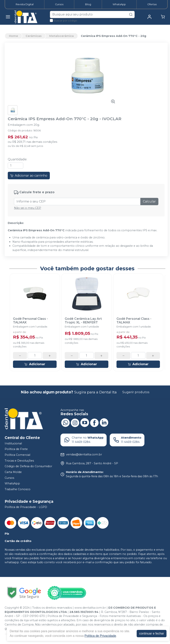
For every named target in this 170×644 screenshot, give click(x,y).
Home (13, 36)
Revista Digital (25, 4)
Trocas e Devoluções (19, 461)
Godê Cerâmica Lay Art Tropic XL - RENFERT (83, 321)
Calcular (149, 201)
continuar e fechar (152, 633)
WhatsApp (119, 4)
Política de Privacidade (100, 636)
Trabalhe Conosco (18, 489)
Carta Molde (13, 472)
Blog (88, 4)
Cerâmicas (34, 36)
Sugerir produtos (136, 392)
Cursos (59, 4)
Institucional (13, 443)
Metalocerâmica (61, 36)
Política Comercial (17, 455)
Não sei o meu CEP (28, 208)
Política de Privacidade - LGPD (26, 507)
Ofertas (152, 4)
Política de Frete (16, 449)
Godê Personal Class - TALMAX (30, 321)
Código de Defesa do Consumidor (28, 466)
